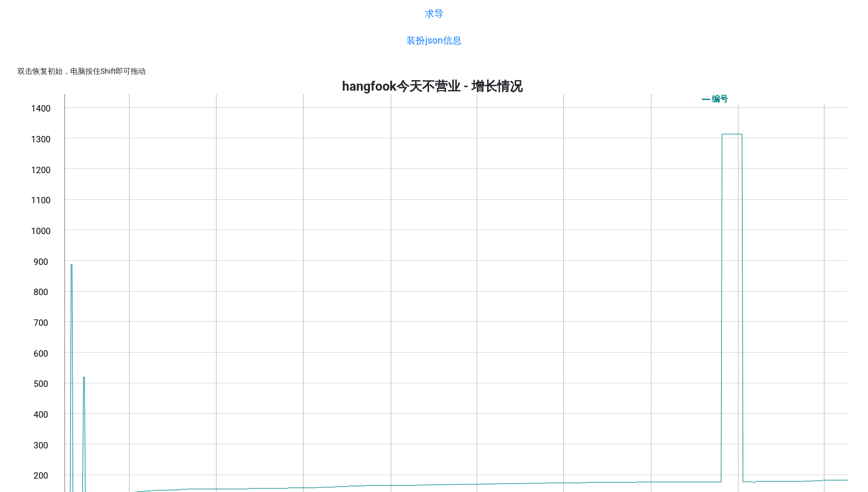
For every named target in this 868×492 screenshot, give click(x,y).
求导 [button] (434, 14)
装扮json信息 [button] (434, 40)
